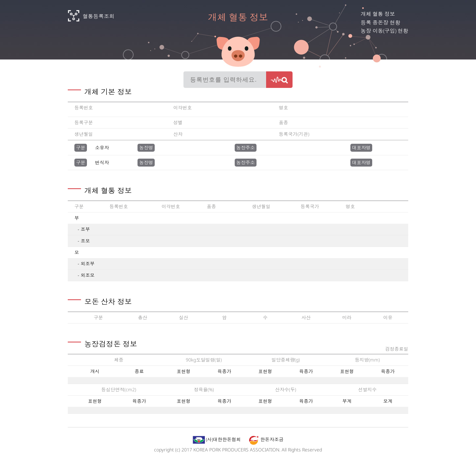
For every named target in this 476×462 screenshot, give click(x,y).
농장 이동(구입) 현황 (384, 31)
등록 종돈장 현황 (380, 22)
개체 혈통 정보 (378, 14)
